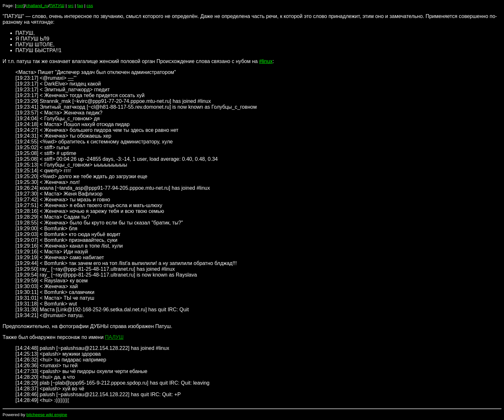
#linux (266, 61)
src (71, 6)
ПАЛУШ (114, 337)
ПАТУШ (57, 6)
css (90, 6)
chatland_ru (37, 6)
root (20, 6)
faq (80, 6)
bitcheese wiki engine (47, 415)
